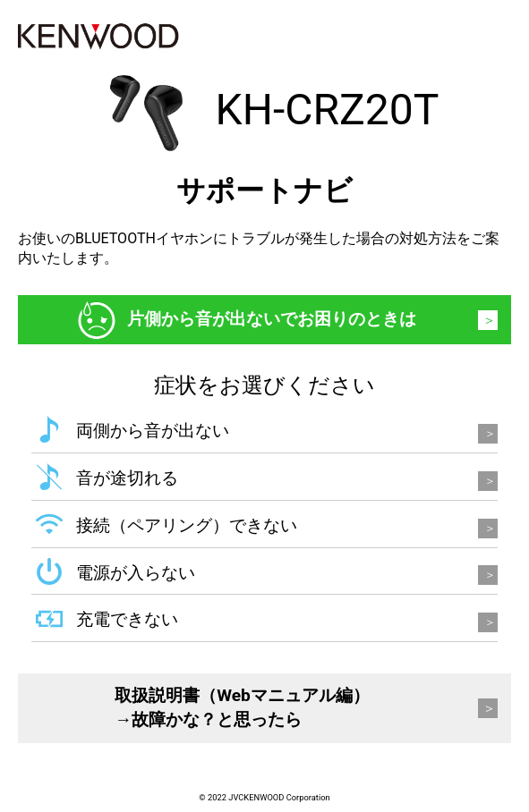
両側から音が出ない (153, 431)
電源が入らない (136, 573)
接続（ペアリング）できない (187, 525)
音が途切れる (127, 478)
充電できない (127, 619)
